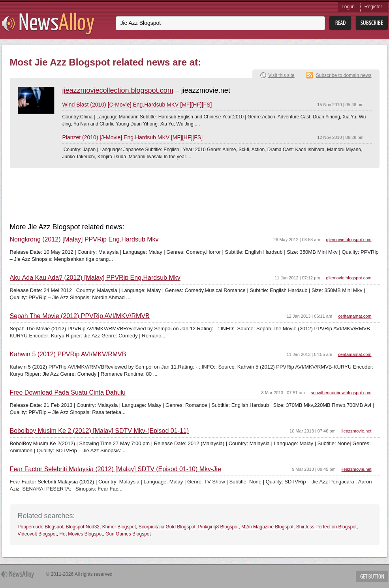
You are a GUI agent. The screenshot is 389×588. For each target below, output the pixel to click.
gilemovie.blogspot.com (349, 240)
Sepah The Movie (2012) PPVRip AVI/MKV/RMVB (80, 316)
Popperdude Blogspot (40, 527)
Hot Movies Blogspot (81, 534)
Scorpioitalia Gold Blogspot (167, 527)
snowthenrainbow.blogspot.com (341, 393)
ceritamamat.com (355, 316)
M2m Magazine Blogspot (267, 527)
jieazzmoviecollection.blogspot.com (118, 90)
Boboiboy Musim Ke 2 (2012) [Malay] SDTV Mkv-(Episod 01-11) (100, 431)
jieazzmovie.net (357, 431)
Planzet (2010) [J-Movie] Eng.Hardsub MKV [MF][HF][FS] (133, 137)
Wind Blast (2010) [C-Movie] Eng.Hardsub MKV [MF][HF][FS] (137, 105)
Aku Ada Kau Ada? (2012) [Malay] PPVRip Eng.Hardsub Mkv (95, 278)
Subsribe (372, 23)
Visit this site (281, 75)
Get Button (372, 576)
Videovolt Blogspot (37, 534)
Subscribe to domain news (344, 75)
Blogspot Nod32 (83, 527)
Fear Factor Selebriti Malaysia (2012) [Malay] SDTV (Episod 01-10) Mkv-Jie (116, 469)
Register (373, 7)
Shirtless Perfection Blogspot (326, 527)
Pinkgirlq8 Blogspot (219, 527)
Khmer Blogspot (119, 527)
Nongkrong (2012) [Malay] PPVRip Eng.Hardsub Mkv (84, 240)
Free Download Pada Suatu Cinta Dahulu (68, 393)
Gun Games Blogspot (128, 534)
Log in (348, 7)
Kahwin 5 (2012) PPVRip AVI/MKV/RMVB (68, 354)
